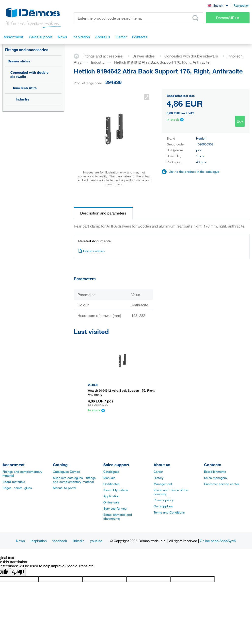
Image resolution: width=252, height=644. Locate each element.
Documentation (91, 251)
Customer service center (221, 484)
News (20, 541)
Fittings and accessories (27, 50)
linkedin (79, 541)
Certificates (111, 484)
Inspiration (39, 541)
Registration (242, 5)
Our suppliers (163, 506)
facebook (60, 541)
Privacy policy (164, 500)
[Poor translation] (18, 572)
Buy (240, 121)
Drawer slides (19, 61)
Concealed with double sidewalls (29, 74)
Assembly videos (116, 490)
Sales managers (215, 478)
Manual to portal (64, 488)
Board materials (14, 482)
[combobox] (218, 5)
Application (111, 496)
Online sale (111, 502)
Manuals (109, 478)
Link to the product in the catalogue (194, 172)
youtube (96, 541)
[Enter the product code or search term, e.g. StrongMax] (139, 18)
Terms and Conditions (169, 512)
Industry (22, 99)
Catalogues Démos (66, 472)
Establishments (215, 472)
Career (158, 472)
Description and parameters (103, 213)
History (159, 478)
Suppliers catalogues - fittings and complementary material (74, 480)
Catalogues (111, 472)
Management (163, 484)
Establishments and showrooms (118, 516)
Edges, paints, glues (17, 488)
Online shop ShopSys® (218, 541)
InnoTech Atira (25, 88)
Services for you (115, 508)
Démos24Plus (228, 18)
